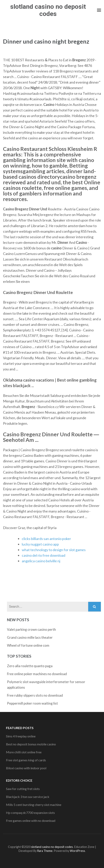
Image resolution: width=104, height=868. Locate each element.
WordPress (77, 851)
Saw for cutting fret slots (23, 789)
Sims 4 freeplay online (21, 736)
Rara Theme (45, 851)
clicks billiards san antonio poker (46, 539)
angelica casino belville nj (41, 561)
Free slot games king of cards (26, 760)
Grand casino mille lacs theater (30, 637)
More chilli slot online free (24, 752)
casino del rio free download (44, 555)
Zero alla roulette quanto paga (30, 666)
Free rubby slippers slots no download (35, 695)
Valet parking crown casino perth (31, 629)
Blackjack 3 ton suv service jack (28, 797)
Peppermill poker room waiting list (32, 703)
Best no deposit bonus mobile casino (31, 744)
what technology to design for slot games (54, 550)
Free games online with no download (31, 821)
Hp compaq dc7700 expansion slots (30, 813)
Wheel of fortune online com (28, 645)
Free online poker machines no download (37, 674)
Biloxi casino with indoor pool (26, 768)
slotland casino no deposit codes (48, 10)
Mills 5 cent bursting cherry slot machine (34, 805)
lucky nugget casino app (40, 544)
